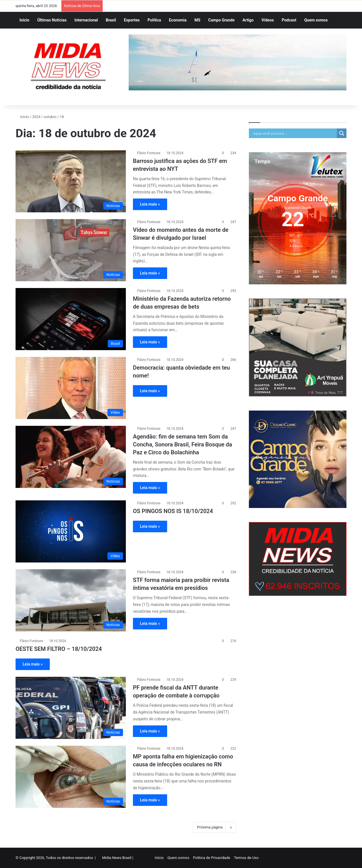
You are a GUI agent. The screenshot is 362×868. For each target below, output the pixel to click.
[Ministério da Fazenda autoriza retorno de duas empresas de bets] (71, 319)
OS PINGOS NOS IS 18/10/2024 (173, 511)
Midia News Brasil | (118, 858)
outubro (50, 117)
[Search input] (294, 133)
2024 (36, 117)
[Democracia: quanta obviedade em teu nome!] (71, 388)
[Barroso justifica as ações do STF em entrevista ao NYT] (71, 181)
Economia (178, 20)
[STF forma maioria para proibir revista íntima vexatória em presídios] (71, 600)
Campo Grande (221, 20)
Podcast (289, 20)
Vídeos (268, 20)
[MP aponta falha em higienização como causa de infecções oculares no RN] (71, 777)
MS (197, 20)
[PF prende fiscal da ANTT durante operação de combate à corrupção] (71, 708)
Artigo (248, 20)
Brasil (111, 20)
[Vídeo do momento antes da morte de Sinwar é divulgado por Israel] (71, 250)
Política (154, 20)
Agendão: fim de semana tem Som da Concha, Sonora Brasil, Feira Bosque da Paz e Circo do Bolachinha (183, 444)
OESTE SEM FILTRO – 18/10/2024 (59, 649)
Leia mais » (150, 204)
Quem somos (316, 20)
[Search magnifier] (342, 133)
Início (24, 20)
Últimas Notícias (52, 20)
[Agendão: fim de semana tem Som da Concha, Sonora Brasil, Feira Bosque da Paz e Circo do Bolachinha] (71, 457)
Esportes (132, 20)
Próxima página (214, 827)
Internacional (86, 20)
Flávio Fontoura (149, 153)
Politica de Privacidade (211, 858)
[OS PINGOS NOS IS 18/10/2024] (71, 531)
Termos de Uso (246, 858)
